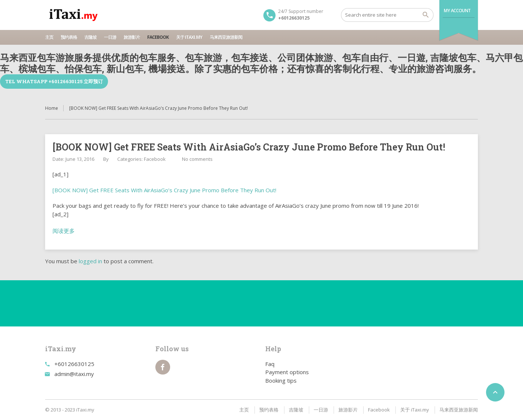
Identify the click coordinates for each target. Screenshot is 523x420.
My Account (457, 11)
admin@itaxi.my (74, 374)
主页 (49, 37)
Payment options (287, 372)
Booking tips (281, 380)
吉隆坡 (90, 37)
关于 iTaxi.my (189, 37)
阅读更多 (64, 231)
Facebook (158, 37)
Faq (270, 364)
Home (52, 108)
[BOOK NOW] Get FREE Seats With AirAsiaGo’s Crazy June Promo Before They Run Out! (164, 190)
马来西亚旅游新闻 (226, 37)
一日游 (110, 37)
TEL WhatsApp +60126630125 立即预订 (54, 81)
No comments (197, 159)
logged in (90, 261)
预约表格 (69, 37)
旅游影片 (132, 37)
